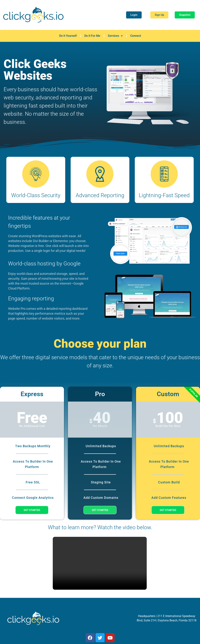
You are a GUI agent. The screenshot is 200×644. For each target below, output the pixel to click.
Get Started (32, 510)
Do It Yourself (68, 36)
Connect (136, 36)
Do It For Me (92, 36)
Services (115, 36)
